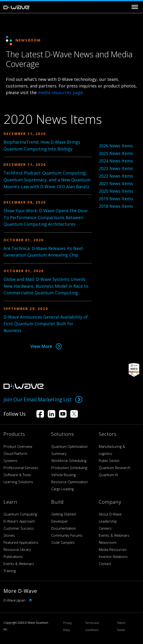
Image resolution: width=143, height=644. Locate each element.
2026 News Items (116, 146)
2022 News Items (116, 176)
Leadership (108, 521)
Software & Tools (17, 475)
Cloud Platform (15, 453)
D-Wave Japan (18, 600)
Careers (105, 528)
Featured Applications (21, 542)
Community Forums (67, 535)
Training (10, 571)
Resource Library (17, 549)
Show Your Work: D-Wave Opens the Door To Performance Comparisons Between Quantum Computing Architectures (46, 217)
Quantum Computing (20, 514)
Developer (60, 521)
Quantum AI (108, 475)
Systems (10, 461)
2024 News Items (116, 161)
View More (46, 346)
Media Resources (113, 549)
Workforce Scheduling (69, 461)
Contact (105, 564)
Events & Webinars (19, 564)
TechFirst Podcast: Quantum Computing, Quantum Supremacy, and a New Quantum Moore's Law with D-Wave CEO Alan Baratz (47, 180)
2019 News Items (116, 199)
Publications (13, 557)
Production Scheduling (69, 468)
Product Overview (18, 446)
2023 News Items (116, 168)
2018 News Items (116, 206)
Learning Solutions (18, 482)
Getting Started (64, 514)
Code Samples (63, 542)
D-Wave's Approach (19, 521)
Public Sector (109, 461)
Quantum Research (115, 468)
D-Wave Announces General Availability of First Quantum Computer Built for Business (46, 324)
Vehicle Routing (64, 475)
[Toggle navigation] (135, 7)
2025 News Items (116, 153)
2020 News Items (116, 191)
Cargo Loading (62, 489)
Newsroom (108, 542)
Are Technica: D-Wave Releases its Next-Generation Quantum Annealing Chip (44, 252)
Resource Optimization (70, 482)
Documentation (64, 528)
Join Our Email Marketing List (43, 399)
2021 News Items (116, 183)
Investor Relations (113, 557)
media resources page (60, 92)
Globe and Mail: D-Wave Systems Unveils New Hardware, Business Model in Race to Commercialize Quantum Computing (46, 286)
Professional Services (21, 468)
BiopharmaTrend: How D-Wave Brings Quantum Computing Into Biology (42, 145)
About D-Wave (110, 514)
